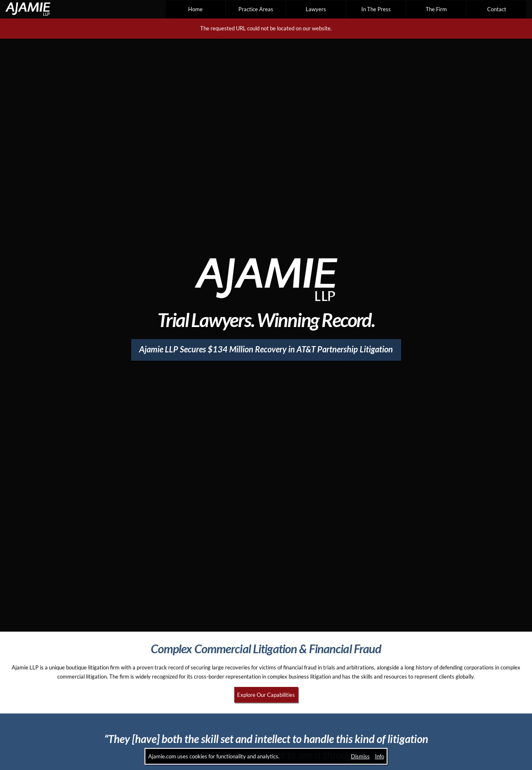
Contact (497, 9)
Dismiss (360, 756)
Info (380, 756)
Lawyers (316, 9)
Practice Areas (256, 9)
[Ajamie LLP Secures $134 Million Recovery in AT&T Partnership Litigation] (266, 350)
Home (195, 9)
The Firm (436, 9)
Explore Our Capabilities (266, 695)
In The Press (376, 9)
